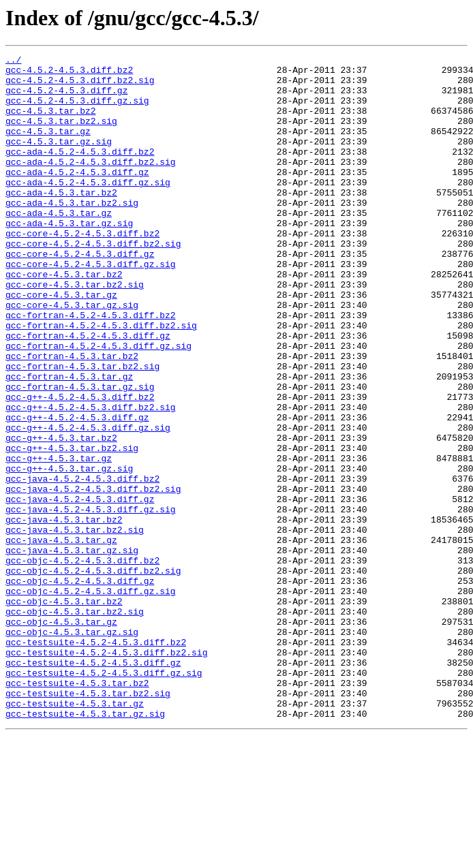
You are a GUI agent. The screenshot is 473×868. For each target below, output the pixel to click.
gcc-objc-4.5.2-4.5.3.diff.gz (80, 687)
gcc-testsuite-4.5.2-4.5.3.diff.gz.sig (104, 797)
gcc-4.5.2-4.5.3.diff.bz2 (69, 74)
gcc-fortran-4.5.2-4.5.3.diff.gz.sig (98, 405)
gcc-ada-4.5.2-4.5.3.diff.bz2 (80, 172)
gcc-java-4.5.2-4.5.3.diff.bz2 (82, 564)
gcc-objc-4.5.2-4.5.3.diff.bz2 (82, 662)
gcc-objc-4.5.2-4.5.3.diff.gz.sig (91, 699)
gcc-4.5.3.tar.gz (48, 147)
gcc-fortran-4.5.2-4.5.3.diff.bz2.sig (101, 380)
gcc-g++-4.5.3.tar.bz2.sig (72, 527)
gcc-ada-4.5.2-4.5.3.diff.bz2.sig (91, 184)
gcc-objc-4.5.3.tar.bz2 (64, 711)
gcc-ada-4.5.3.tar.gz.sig (69, 258)
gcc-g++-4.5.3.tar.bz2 (61, 515)
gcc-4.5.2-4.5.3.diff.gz (66, 98)
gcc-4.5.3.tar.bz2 (51, 123)
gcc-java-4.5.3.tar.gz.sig (72, 650)
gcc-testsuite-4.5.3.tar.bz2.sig (88, 822)
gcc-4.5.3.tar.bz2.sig (61, 135)
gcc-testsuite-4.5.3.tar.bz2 (77, 809)
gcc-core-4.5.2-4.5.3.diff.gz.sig (91, 307)
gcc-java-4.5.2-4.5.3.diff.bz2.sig (93, 576)
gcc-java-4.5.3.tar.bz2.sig (75, 625)
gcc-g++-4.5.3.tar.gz (59, 540)
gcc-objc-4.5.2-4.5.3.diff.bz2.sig (93, 675)
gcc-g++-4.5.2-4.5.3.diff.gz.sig (88, 503)
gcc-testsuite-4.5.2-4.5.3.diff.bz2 (96, 760)
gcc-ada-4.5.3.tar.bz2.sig (72, 233)
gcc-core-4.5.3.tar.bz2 (64, 319)
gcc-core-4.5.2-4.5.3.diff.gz (80, 294)
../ (13, 61)
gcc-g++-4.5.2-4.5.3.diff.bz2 (80, 466)
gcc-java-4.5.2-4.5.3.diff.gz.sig (91, 601)
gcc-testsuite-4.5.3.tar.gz (75, 834)
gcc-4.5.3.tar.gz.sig (59, 159)
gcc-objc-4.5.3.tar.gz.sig (72, 748)
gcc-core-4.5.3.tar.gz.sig (72, 356)
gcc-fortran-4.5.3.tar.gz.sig (80, 454)
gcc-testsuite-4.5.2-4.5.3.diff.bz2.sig (106, 773)
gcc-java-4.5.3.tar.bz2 (64, 613)
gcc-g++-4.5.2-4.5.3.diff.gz (77, 491)
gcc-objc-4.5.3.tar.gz (61, 736)
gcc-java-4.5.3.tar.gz (61, 638)
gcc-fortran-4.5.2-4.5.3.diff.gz (88, 392)
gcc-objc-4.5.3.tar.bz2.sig (75, 724)
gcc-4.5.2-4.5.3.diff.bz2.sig (80, 86)
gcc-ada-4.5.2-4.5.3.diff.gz (77, 196)
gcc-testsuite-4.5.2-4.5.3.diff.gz (93, 785)
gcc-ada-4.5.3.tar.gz (59, 245)
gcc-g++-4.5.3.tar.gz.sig (69, 552)
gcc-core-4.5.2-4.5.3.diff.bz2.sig (93, 282)
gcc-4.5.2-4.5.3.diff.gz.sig (77, 110)
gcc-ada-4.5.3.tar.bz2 (61, 221)
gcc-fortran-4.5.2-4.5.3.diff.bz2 (91, 368)
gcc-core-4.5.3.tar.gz (61, 343)
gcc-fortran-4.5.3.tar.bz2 (72, 417)
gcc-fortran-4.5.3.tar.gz (69, 441)
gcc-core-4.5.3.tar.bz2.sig (75, 331)
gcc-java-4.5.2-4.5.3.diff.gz (80, 589)
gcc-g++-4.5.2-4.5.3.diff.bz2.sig (91, 478)
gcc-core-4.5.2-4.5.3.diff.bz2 (82, 270)
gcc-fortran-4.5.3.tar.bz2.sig (82, 429)
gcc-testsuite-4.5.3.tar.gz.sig (85, 846)
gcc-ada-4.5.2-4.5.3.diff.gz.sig (88, 208)
